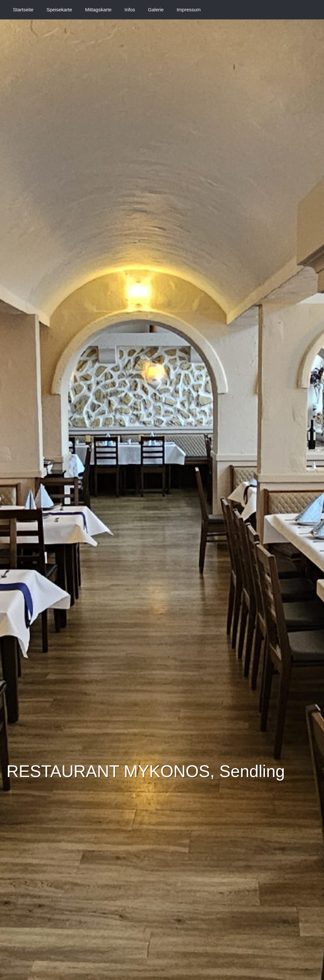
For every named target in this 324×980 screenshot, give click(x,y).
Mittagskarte (98, 10)
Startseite (23, 10)
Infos (130, 10)
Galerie (156, 10)
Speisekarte (59, 10)
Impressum (189, 10)
